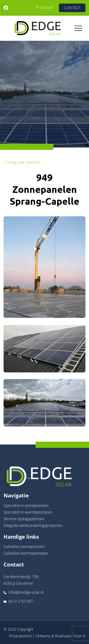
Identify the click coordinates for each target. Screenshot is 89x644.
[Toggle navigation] (78, 28)
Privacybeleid (20, 636)
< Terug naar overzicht (22, 162)
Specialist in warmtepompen (28, 512)
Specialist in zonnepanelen (26, 505)
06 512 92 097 (21, 601)
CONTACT (72, 8)
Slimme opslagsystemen (24, 519)
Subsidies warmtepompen (26, 553)
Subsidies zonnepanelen (24, 547)
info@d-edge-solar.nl (26, 592)
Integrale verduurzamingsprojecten (33, 525)
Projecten (44, 7)
